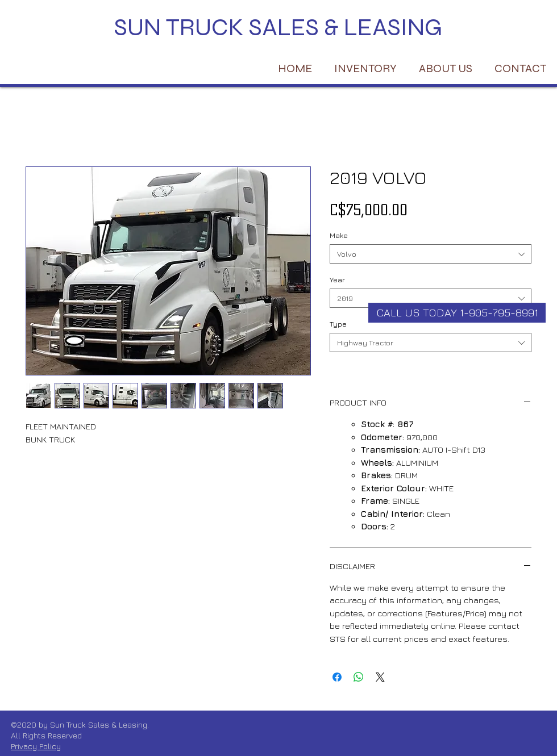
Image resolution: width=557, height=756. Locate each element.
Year (337, 279)
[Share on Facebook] (337, 677)
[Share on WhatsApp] (359, 677)
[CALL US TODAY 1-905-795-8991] (457, 313)
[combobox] (431, 254)
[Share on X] (380, 677)
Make (339, 235)
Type (338, 324)
